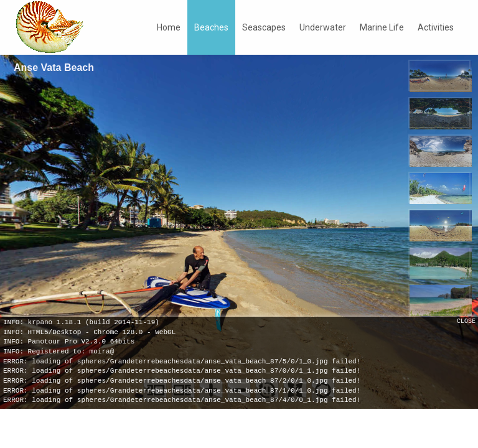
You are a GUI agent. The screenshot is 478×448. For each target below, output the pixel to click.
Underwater (323, 27)
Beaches (211, 27)
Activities (436, 27)
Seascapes (264, 27)
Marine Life (382, 27)
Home (169, 27)
